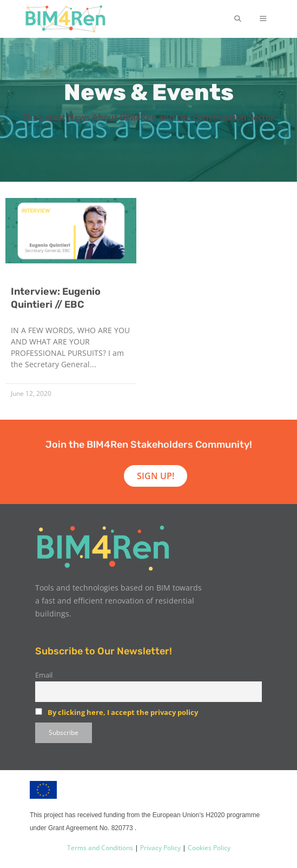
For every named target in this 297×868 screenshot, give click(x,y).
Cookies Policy (208, 848)
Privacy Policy (160, 848)
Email (44, 675)
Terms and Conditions (100, 848)
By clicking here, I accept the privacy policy (123, 712)
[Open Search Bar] (237, 19)
